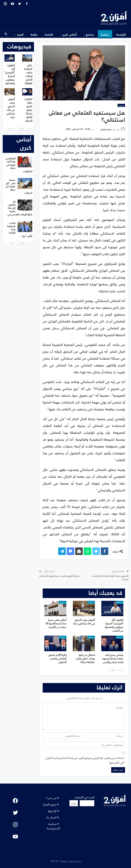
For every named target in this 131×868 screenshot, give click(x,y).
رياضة (34, 34)
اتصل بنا (51, 817)
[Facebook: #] (15, 801)
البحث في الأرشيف (84, 797)
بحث (74, 803)
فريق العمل (50, 804)
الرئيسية (121, 34)
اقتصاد (49, 34)
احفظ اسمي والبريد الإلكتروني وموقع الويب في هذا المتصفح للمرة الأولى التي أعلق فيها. (85, 760)
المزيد (20, 34)
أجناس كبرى (69, 34)
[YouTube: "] (15, 837)
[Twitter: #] (15, 813)
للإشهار (52, 810)
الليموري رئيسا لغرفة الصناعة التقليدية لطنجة (111, 577)
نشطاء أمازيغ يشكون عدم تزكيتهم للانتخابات (60, 576)
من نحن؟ (51, 797)
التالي (112, 670)
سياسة (105, 34)
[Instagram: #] (15, 825)
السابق (121, 670)
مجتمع (90, 34)
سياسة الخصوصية (53, 826)
